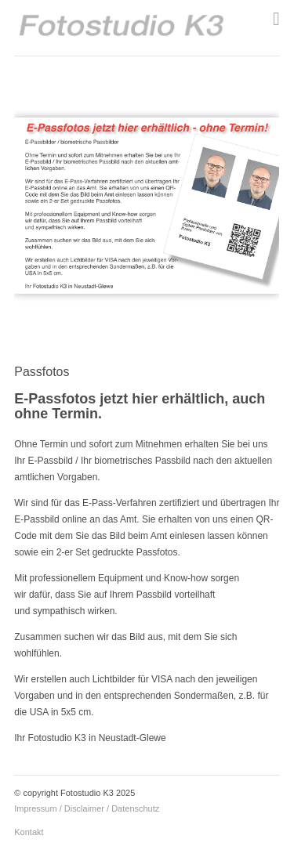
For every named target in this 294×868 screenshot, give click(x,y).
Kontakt (29, 832)
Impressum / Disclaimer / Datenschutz (87, 808)
